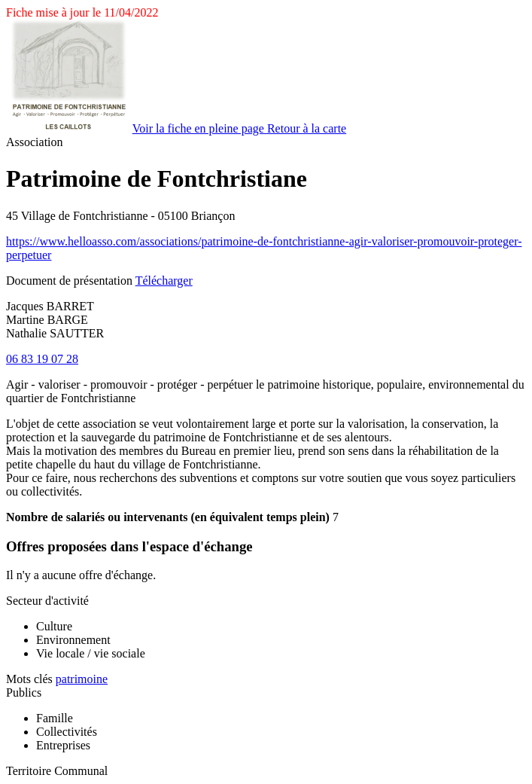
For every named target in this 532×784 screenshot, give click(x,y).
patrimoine (82, 679)
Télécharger (164, 281)
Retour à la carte (307, 128)
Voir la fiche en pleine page (200, 128)
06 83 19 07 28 (42, 359)
